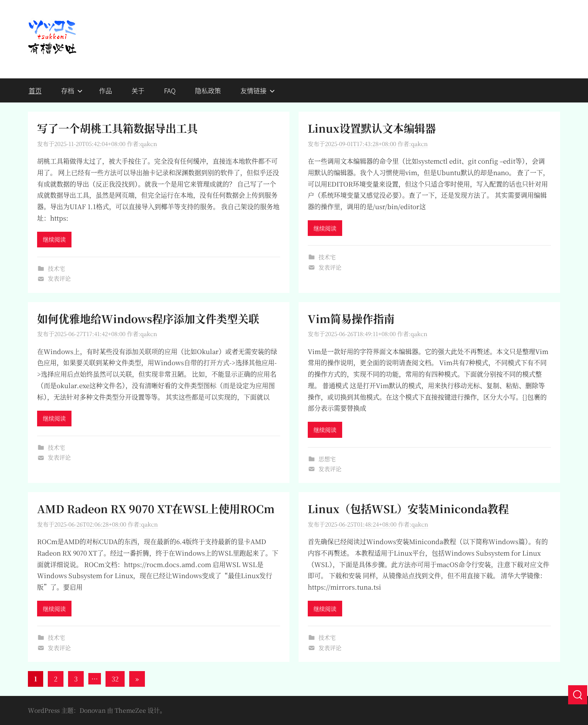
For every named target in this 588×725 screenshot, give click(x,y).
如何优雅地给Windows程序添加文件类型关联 (148, 319)
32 (115, 679)
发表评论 (59, 278)
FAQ (170, 90)
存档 (72, 90)
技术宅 (56, 268)
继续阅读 (54, 239)
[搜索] (578, 695)
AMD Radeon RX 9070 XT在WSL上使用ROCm (156, 509)
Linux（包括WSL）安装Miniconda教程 (408, 509)
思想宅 (327, 459)
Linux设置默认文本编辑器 (372, 128)
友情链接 (258, 90)
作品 (106, 90)
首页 (35, 90)
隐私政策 (208, 90)
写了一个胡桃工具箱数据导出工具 (117, 128)
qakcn (149, 144)
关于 (138, 90)
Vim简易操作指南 (351, 319)
